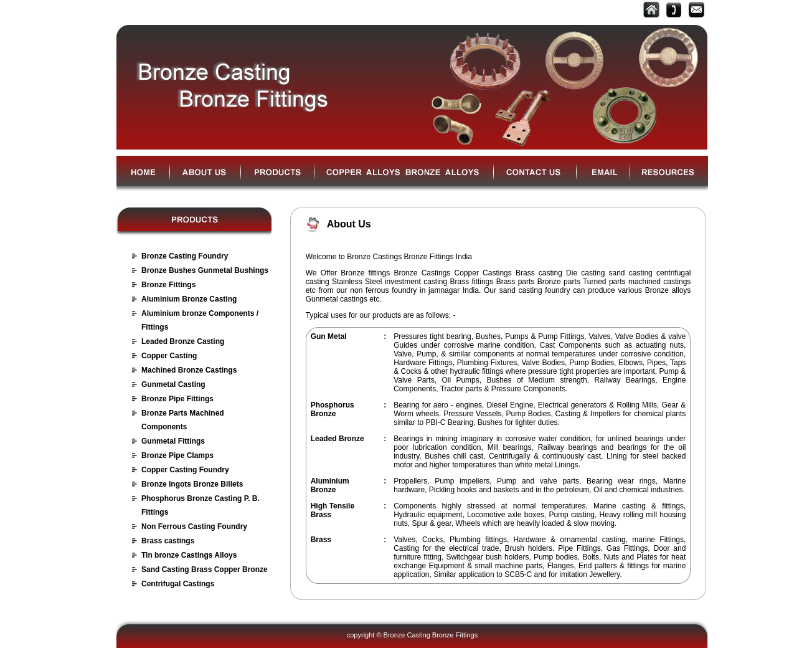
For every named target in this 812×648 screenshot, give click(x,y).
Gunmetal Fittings (173, 441)
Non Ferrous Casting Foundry (194, 526)
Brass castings (168, 541)
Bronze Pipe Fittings (177, 399)
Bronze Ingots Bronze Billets (192, 484)
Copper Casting (169, 356)
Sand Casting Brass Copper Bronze (205, 569)
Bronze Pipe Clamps (177, 455)
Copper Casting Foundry (185, 470)
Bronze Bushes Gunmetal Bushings (205, 270)
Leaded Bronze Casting (183, 341)
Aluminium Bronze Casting (189, 299)
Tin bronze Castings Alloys (189, 555)
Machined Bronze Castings (189, 370)
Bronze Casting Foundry (185, 256)
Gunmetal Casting (173, 384)
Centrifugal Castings (178, 584)
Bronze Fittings (168, 285)
